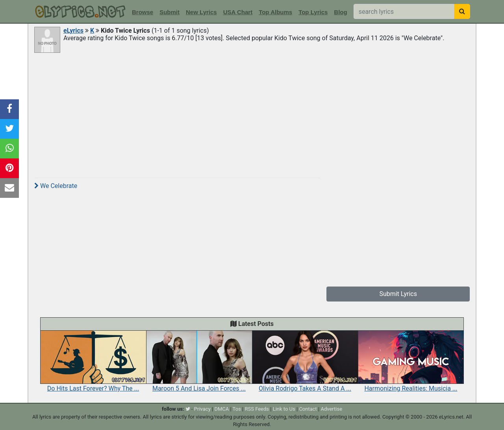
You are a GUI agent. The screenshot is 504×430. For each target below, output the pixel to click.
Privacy (202, 409)
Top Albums (275, 12)
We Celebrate (56, 186)
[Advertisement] (252, 113)
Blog (340, 12)
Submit (170, 12)
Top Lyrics (313, 12)
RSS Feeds (257, 409)
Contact (308, 409)
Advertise (331, 409)
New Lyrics (201, 12)
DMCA (221, 409)
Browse (143, 12)
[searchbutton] (462, 11)
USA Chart (238, 12)
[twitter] (188, 409)
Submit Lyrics (398, 294)
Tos (237, 409)
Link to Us (284, 409)
